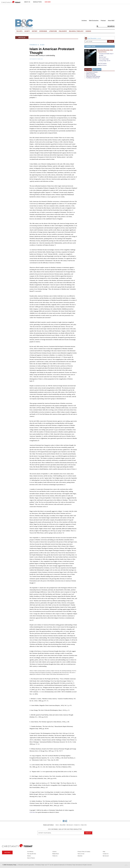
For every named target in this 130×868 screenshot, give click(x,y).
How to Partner (31, 858)
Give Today (7, 852)
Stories (29, 856)
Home (57, 825)
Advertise (80, 856)
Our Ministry (30, 852)
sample (99, 38)
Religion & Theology (76, 31)
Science (88, 31)
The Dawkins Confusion (92, 72)
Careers (54, 852)
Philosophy (63, 31)
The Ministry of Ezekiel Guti (93, 78)
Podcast (103, 21)
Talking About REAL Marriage (93, 76)
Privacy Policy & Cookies (84, 852)
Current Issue (90, 46)
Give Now (48, 2)
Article (22, 38)
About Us (27, 2)
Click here (32, 812)
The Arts (19, 31)
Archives (84, 21)
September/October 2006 (36, 59)
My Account (70, 825)
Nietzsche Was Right (91, 75)
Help (104, 852)
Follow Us (55, 856)
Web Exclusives (94, 21)
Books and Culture (48, 825)
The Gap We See (32, 854)
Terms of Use (81, 854)
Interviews (43, 31)
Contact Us (77, 825)
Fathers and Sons (90, 74)
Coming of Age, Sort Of (105, 61)
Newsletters (37, 2)
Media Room (56, 854)
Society (27, 31)
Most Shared (97, 69)
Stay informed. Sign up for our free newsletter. (65, 829)
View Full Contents (102, 63)
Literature (53, 31)
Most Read (88, 69)
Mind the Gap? (103, 57)
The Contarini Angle (104, 59)
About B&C (111, 21)
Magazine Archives (102, 65)
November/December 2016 (105, 50)
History (35, 31)
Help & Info (84, 825)
